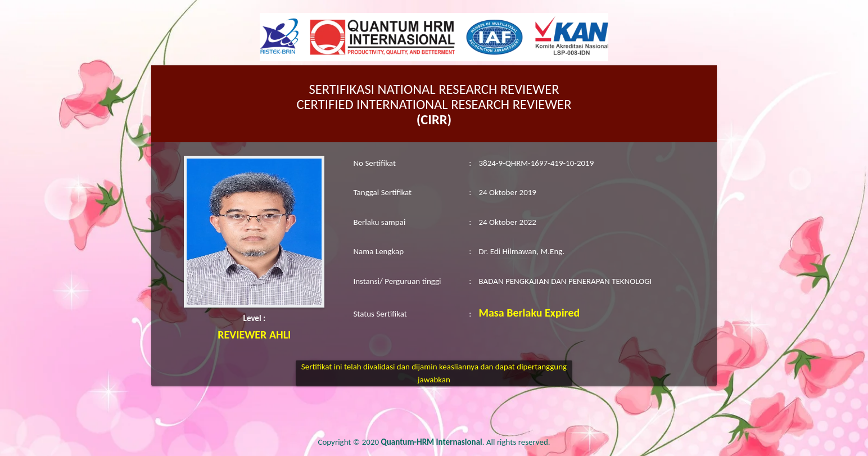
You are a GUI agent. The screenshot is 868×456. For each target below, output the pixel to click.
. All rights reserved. (466, 442)
